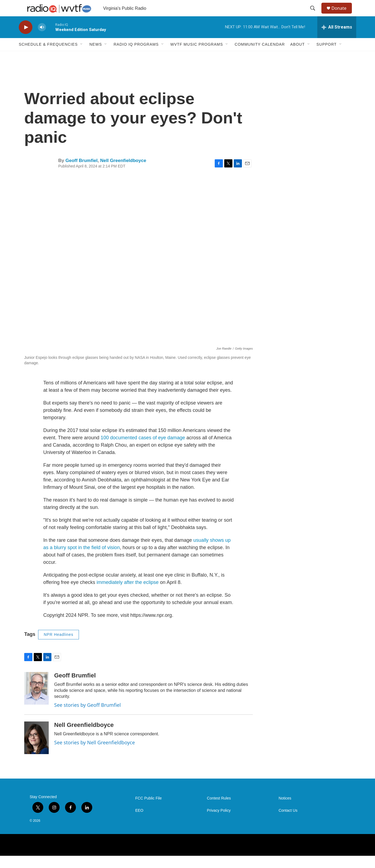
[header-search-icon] (315, 14)
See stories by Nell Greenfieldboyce (95, 755)
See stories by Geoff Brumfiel (87, 717)
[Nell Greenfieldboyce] (36, 750)
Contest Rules (219, 811)
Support (327, 57)
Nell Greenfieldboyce (123, 173)
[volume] (42, 40)
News (96, 57)
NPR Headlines (59, 647)
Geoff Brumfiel (81, 173)
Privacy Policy (219, 823)
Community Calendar (260, 57)
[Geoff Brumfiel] (36, 701)
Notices (285, 811)
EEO (139, 823)
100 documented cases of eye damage (143, 450)
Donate (342, 14)
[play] (26, 40)
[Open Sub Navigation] (82, 57)
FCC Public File (148, 811)
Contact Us (288, 823)
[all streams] (337, 39)
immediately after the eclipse (128, 595)
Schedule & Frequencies (48, 57)
